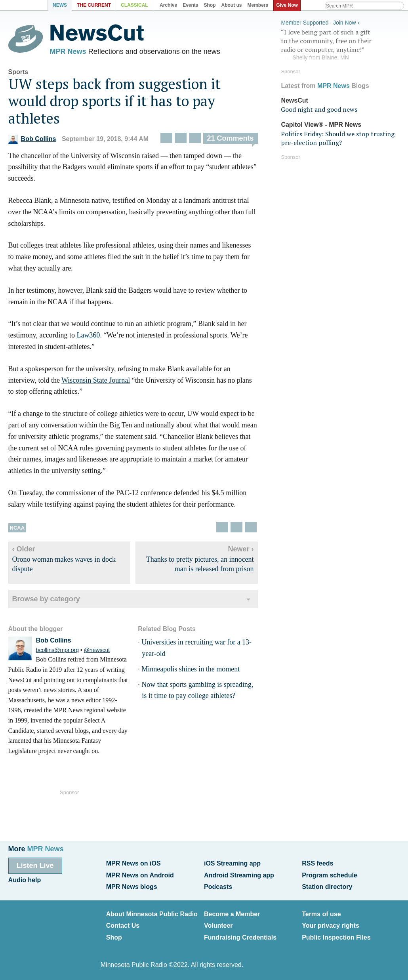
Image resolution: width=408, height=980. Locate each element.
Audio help (25, 880)
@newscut (97, 650)
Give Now (287, 5)
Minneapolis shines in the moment (191, 669)
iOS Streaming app (232, 863)
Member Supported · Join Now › (320, 22)
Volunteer (218, 925)
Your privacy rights (331, 925)
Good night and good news (319, 109)
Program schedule (330, 875)
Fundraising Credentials (240, 936)
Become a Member (232, 914)
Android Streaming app (239, 875)
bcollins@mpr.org (57, 650)
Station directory (327, 886)
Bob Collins (32, 139)
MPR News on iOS (133, 863)
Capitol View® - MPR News (321, 125)
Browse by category (46, 599)
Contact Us (123, 925)
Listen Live (35, 866)
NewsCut (294, 100)
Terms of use (321, 914)
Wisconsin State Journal (96, 381)
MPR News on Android (140, 875)
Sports (18, 72)
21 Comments (231, 139)
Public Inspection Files (336, 936)
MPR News (68, 51)
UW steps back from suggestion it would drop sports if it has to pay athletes (114, 101)
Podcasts (218, 886)
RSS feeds (317, 863)
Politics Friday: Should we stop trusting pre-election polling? (338, 138)
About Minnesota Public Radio (152, 914)
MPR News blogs (132, 886)
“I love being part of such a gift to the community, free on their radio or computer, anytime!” (340, 45)
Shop (114, 936)
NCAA (17, 528)
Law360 (88, 336)
